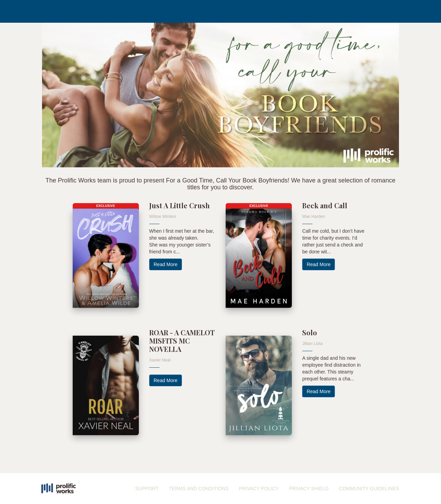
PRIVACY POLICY (259, 489)
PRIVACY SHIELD (309, 489)
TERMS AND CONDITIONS (199, 489)
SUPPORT (147, 489)
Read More (166, 264)
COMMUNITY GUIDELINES (369, 489)
